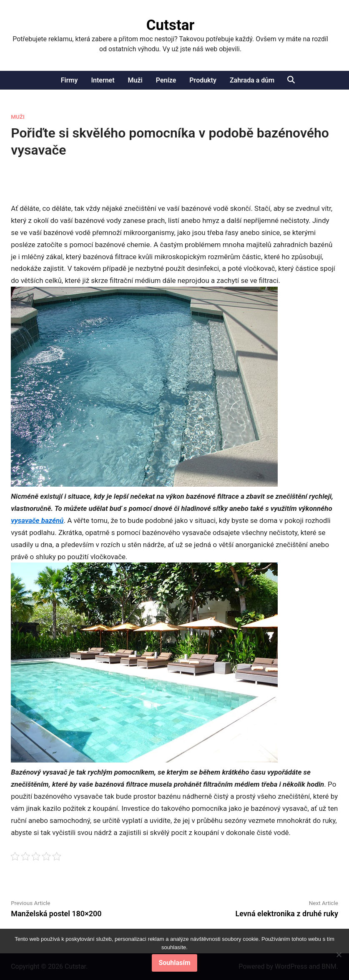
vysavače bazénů (37, 520)
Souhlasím (174, 963)
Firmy (69, 80)
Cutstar (171, 25)
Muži (135, 80)
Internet (103, 80)
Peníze (166, 80)
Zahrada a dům (252, 80)
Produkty (203, 80)
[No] (339, 955)
